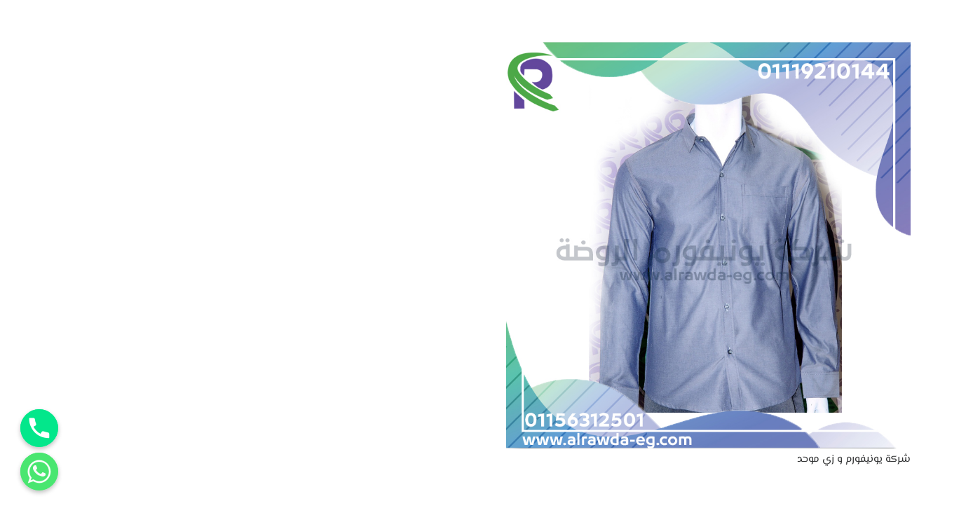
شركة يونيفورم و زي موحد (854, 459)
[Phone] (39, 428)
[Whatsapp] (39, 472)
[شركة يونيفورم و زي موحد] (709, 51)
